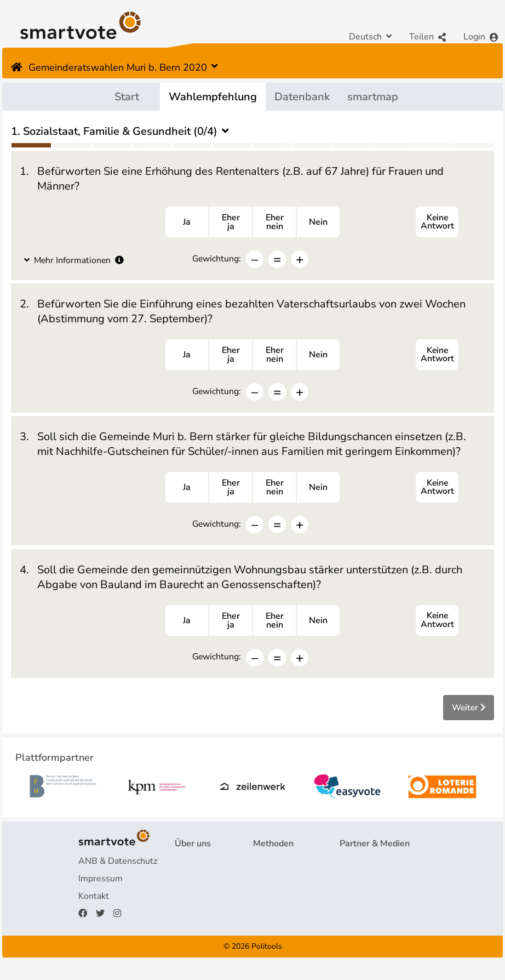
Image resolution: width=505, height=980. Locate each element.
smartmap (373, 97)
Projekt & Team (205, 866)
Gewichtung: (217, 260)
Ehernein (275, 223)
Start (127, 97)
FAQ (183, 884)
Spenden (192, 919)
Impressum (101, 884)
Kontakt (94, 901)
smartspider (277, 901)
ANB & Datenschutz (118, 866)
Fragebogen (277, 866)
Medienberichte (371, 884)
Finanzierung (200, 901)
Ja (187, 223)
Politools (267, 951)
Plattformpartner (373, 866)
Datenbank (302, 97)
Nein (318, 223)
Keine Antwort (437, 223)
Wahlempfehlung (213, 97)
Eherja (231, 223)
